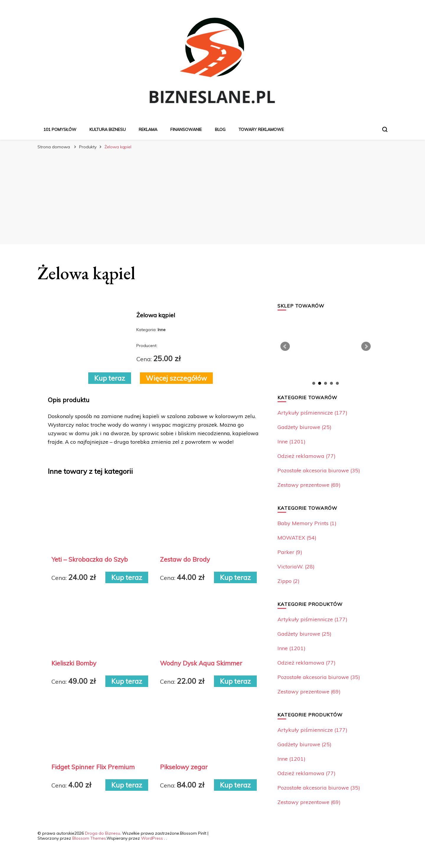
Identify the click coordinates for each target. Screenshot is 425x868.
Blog (220, 129)
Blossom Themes (89, 838)
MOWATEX (297, 538)
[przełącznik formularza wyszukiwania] (385, 129)
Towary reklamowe (261, 129)
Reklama (148, 129)
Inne (291, 442)
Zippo (288, 581)
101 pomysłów (60, 129)
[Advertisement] (212, 197)
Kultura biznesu (108, 129)
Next (366, 346)
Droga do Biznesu (103, 833)
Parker (290, 552)
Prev (285, 346)
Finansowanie (186, 129)
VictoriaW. (296, 567)
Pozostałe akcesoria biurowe (319, 470)
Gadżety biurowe (304, 427)
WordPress (152, 838)
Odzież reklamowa (307, 456)
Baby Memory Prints (307, 523)
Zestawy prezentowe (309, 485)
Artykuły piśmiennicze (312, 413)
